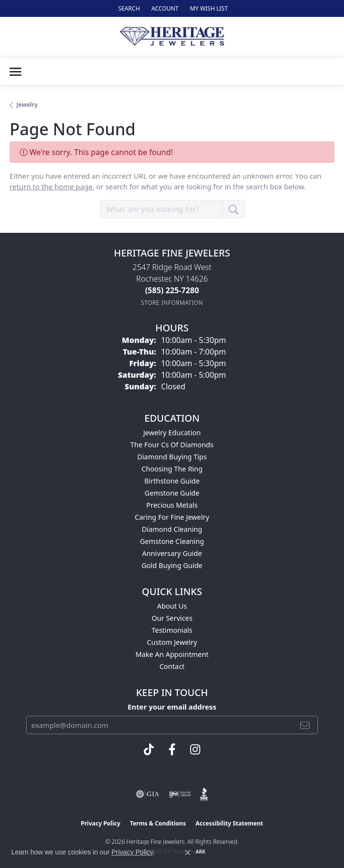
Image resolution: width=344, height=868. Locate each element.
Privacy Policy (101, 823)
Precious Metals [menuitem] (172, 505)
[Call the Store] (172, 290)
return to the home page (51, 186)
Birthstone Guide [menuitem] (172, 481)
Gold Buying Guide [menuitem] (172, 565)
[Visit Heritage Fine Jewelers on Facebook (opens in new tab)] (172, 750)
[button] (128, 8)
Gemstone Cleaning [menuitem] (172, 541)
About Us (172, 606)
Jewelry (27, 105)
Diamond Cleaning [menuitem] (172, 529)
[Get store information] (172, 303)
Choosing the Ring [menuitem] (172, 469)
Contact (172, 666)
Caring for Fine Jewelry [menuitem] (172, 517)
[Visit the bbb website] (204, 794)
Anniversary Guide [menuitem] (172, 553)
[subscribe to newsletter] (305, 725)
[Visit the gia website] (148, 794)
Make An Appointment (172, 654)
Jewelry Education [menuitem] (172, 433)
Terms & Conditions (158, 823)
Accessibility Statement (229, 823)
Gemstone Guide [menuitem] (172, 493)
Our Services (172, 618)
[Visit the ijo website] (180, 794)
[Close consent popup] (188, 853)
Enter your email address (172, 707)
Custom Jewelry (172, 642)
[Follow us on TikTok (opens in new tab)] (149, 750)
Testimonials (172, 630)
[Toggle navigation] (15, 72)
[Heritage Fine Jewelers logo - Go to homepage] (172, 37)
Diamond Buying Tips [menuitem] (172, 457)
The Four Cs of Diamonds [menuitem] (172, 445)
